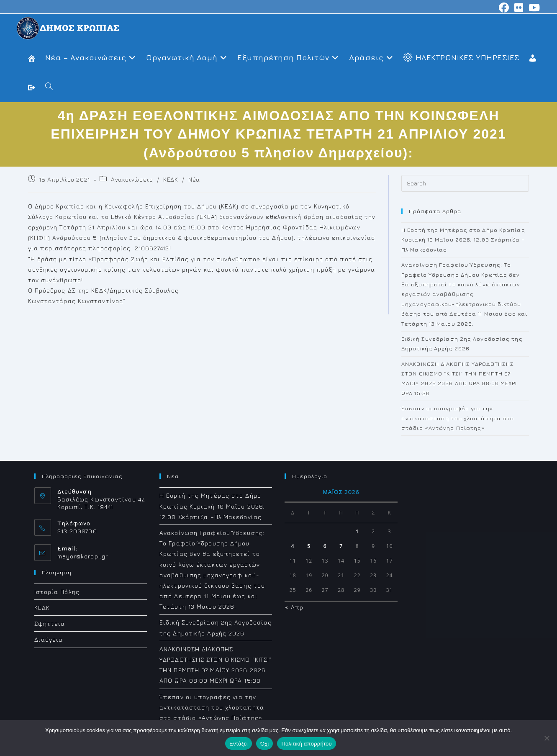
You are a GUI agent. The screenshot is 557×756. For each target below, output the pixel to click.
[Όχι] (547, 738)
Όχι (265, 744)
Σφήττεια (50, 624)
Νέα (194, 179)
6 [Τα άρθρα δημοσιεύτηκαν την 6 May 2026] (325, 546)
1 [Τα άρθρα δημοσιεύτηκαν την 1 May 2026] (357, 531)
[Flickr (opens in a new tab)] (519, 8)
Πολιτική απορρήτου (306, 744)
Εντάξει (239, 744)
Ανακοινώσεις (132, 179)
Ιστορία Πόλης (57, 592)
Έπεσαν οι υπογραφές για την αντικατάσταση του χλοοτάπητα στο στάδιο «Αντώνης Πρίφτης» (458, 418)
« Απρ (294, 607)
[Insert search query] (465, 183)
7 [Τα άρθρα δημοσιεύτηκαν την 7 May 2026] (341, 546)
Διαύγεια (49, 639)
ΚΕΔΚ (171, 179)
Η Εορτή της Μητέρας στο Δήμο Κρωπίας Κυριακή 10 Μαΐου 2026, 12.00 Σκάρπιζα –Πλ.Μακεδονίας (463, 240)
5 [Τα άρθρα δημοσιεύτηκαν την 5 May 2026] (309, 546)
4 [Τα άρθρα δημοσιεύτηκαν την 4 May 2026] (293, 546)
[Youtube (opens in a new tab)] (533, 8)
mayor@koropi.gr (83, 556)
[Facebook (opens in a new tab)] (504, 8)
